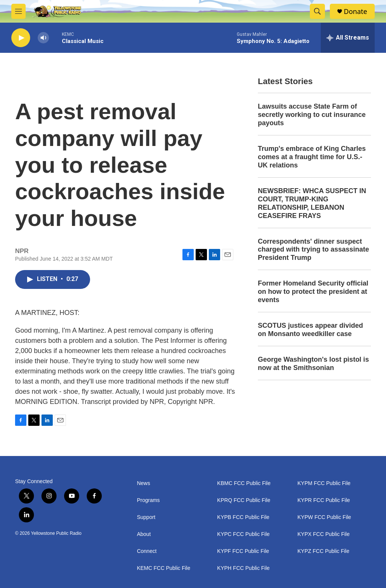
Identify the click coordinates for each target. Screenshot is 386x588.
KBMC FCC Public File (244, 483)
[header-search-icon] (317, 11)
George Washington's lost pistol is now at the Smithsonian (313, 364)
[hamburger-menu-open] (18, 11)
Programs (148, 500)
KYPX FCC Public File (323, 534)
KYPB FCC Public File (243, 517)
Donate (355, 12)
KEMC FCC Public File (164, 568)
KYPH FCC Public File (243, 568)
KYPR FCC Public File (324, 500)
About (144, 534)
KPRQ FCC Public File (244, 500)
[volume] (43, 38)
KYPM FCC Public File (324, 483)
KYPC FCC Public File (243, 534)
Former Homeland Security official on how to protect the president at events (313, 292)
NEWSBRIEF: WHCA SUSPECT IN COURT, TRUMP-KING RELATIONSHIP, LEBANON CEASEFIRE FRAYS (312, 203)
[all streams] (348, 38)
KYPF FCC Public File (243, 551)
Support (146, 517)
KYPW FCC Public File (324, 517)
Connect (147, 551)
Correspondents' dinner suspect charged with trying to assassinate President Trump (313, 250)
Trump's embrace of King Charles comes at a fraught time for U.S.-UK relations (312, 157)
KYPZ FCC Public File (323, 551)
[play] (21, 38)
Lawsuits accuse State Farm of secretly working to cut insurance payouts (312, 115)
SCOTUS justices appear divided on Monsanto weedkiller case (310, 330)
